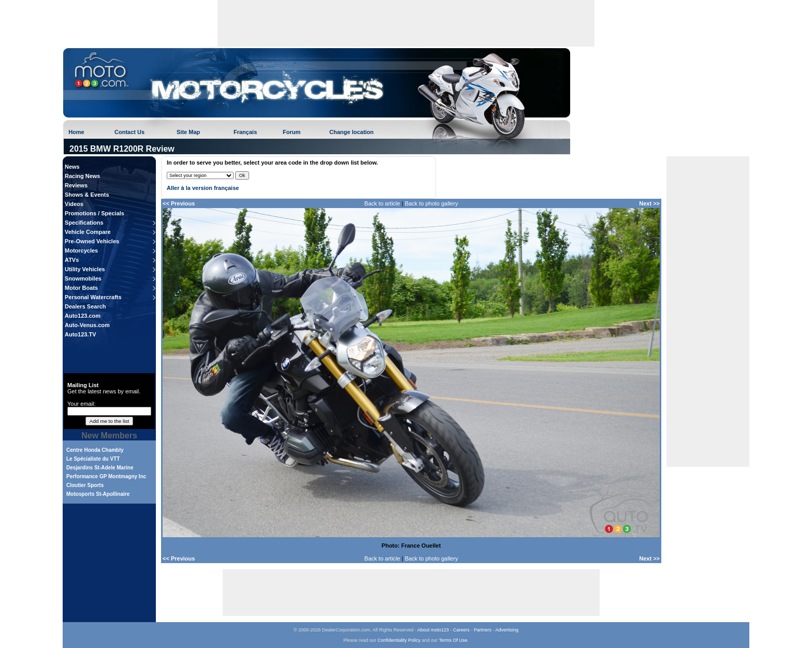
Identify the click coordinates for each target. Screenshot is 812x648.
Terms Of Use (453, 640)
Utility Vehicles (85, 269)
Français (245, 132)
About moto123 (433, 630)
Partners (483, 630)
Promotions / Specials (95, 213)
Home (76, 132)
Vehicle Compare (88, 232)
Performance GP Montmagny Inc (106, 476)
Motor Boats (81, 288)
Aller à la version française (203, 188)
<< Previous (179, 203)
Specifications (84, 223)
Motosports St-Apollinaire (98, 494)
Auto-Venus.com (87, 325)
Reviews (76, 185)
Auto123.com (83, 316)
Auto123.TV (81, 334)
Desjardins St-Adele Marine (100, 468)
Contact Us (129, 132)
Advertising (507, 630)
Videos (74, 204)
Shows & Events (87, 195)
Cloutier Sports (85, 485)
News (72, 167)
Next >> (649, 203)
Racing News (82, 176)
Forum (292, 132)
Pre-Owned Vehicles (92, 241)
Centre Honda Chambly (95, 450)
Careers (461, 630)
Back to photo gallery (432, 203)
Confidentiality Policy (399, 640)
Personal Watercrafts (93, 297)
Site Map (188, 132)
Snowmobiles (83, 278)
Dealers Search (85, 306)
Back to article (382, 203)
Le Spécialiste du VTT (93, 459)
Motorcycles (81, 251)
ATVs (72, 260)
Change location (352, 132)
